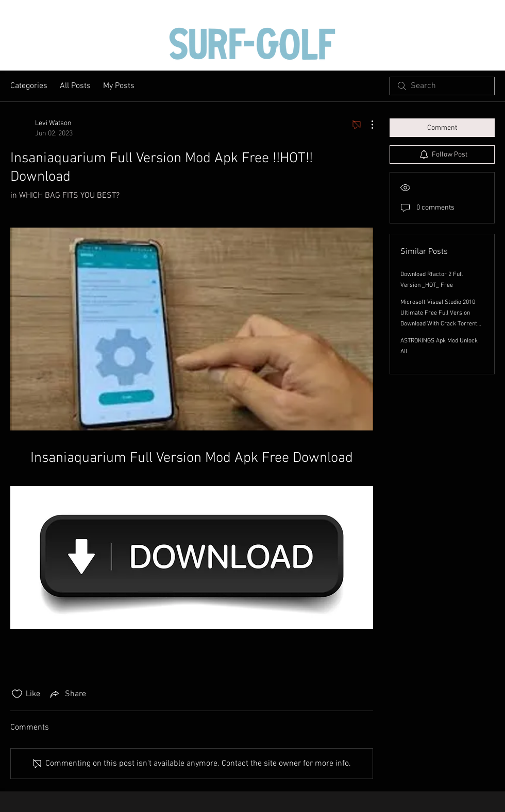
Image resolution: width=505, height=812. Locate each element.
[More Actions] (367, 125)
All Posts (75, 86)
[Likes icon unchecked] (17, 694)
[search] (442, 86)
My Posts (119, 86)
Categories (29, 86)
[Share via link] (67, 694)
